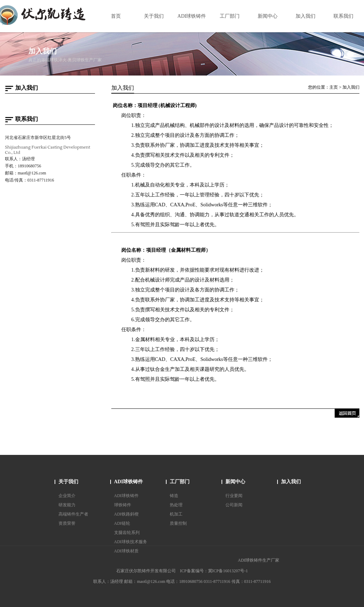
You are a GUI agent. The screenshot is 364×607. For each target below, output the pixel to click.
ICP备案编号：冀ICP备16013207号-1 (214, 571)
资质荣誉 (67, 523)
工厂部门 (180, 482)
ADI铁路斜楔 (126, 514)
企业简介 (67, 496)
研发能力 (67, 505)
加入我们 (352, 87)
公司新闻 (234, 505)
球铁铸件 (123, 505)
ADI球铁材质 (126, 551)
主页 (334, 87)
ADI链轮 (122, 523)
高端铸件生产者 (73, 514)
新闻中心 (235, 482)
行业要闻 (234, 496)
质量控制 (178, 523)
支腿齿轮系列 (127, 533)
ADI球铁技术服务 (131, 542)
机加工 (176, 514)
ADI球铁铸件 (129, 482)
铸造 (174, 496)
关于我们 (68, 482)
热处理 (176, 505)
